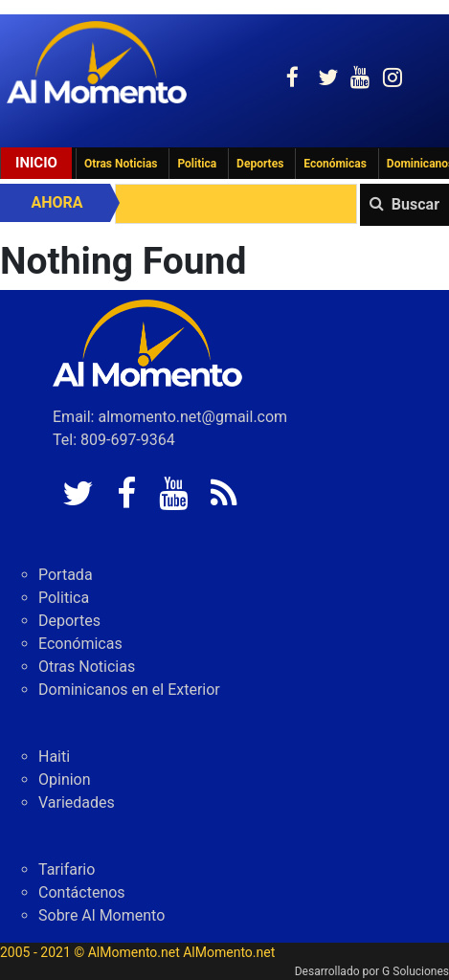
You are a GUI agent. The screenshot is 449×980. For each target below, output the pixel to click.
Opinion (65, 780)
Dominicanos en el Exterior (129, 690)
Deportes (260, 164)
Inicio (36, 163)
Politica (197, 164)
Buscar (415, 204)
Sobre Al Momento (101, 915)
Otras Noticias (121, 164)
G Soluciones (415, 971)
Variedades (77, 802)
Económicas (335, 164)
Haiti (54, 757)
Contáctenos (82, 892)
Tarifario (67, 869)
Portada (66, 575)
